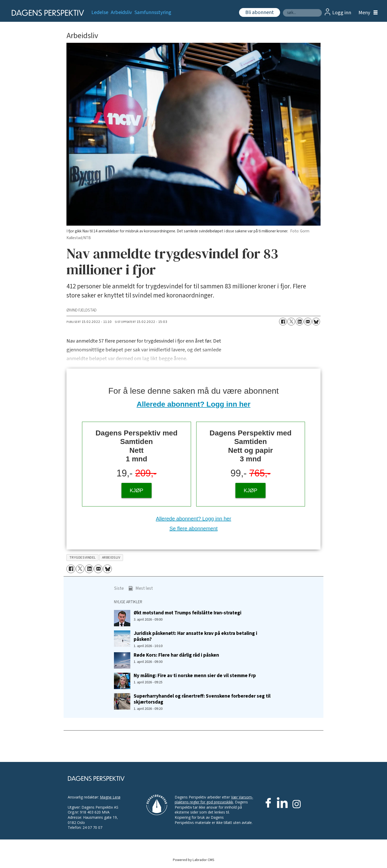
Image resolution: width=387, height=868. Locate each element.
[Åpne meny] (367, 13)
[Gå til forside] (46, 13)
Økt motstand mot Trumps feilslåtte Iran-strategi (188, 613)
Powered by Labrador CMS (194, 860)
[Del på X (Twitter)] (291, 322)
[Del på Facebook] (283, 322)
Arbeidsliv (121, 12)
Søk (283, 9)
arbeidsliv (111, 557)
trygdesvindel (83, 557)
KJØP (137, 490)
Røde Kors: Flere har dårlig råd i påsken (176, 655)
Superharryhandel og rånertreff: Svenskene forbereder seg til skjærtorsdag (202, 699)
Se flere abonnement (194, 529)
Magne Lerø (110, 797)
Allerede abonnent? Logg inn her (193, 404)
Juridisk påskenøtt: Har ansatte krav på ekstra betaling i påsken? (195, 636)
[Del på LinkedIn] (300, 322)
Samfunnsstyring (153, 12)
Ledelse (100, 12)
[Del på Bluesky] (316, 322)
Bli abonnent (260, 12)
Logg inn (342, 13)
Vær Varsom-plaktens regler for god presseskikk (214, 800)
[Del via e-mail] (308, 322)
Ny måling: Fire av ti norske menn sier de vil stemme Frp (195, 676)
